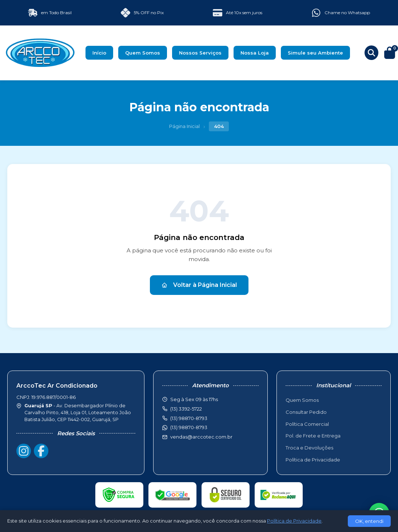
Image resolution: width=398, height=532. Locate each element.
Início (99, 53)
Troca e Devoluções (309, 448)
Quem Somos (143, 53)
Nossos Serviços (200, 53)
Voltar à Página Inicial (199, 285)
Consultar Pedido (306, 412)
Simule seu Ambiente (315, 53)
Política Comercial (307, 424)
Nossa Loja (255, 53)
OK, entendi (369, 521)
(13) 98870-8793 (189, 427)
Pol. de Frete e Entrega (313, 436)
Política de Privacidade (313, 460)
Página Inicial (184, 126)
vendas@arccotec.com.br (201, 437)
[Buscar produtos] (371, 53)
